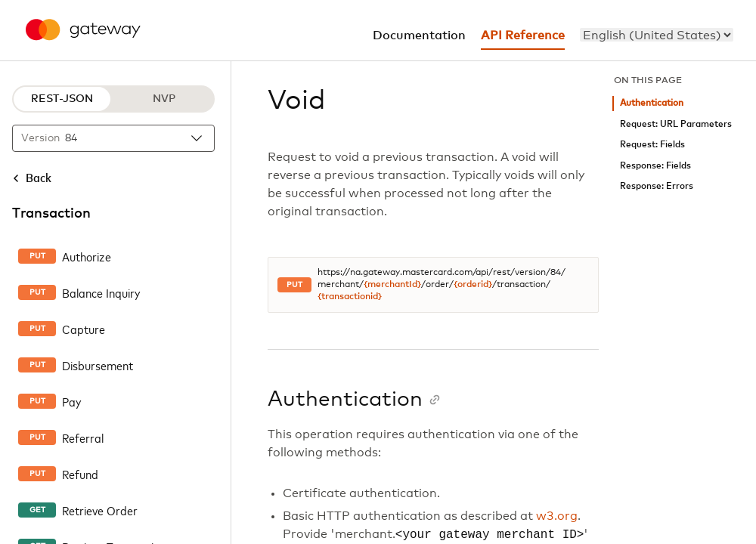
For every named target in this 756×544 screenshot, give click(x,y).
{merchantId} (392, 285)
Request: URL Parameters (676, 124)
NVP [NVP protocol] (164, 99)
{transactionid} (350, 297)
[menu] (657, 35)
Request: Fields (652, 145)
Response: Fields (655, 166)
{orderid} (473, 285)
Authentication (652, 103)
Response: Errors (657, 186)
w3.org (557, 516)
